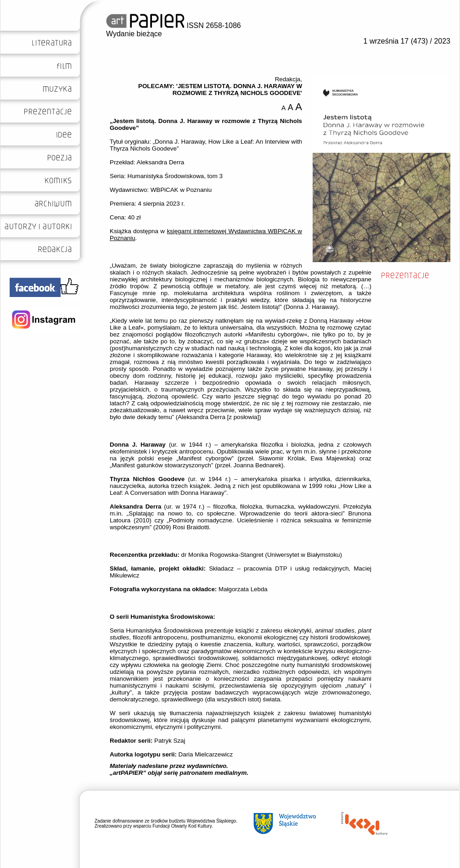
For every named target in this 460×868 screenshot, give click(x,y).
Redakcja (288, 79)
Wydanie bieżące (134, 34)
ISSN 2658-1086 (174, 25)
